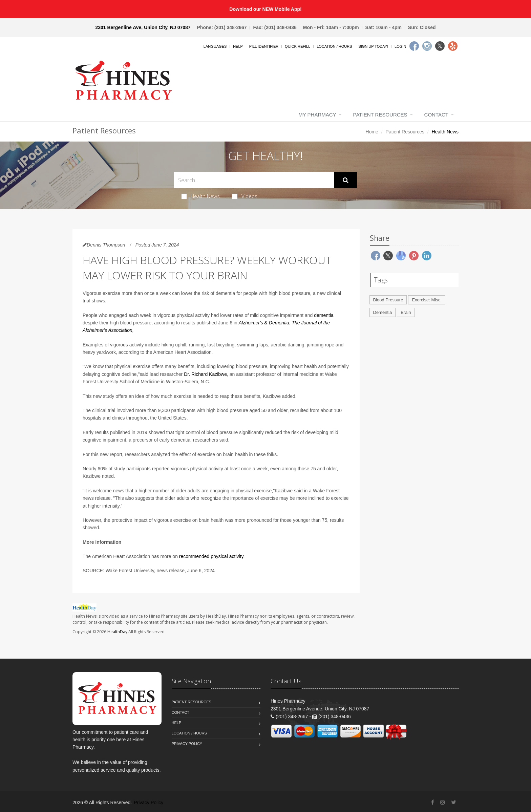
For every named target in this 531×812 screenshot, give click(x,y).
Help (238, 46)
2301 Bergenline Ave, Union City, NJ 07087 (143, 27)
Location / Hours (334, 46)
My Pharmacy (317, 115)
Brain (406, 312)
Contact (436, 115)
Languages (215, 46)
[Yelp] (453, 46)
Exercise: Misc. (427, 300)
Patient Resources (380, 115)
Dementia (383, 312)
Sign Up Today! (373, 46)
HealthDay (117, 632)
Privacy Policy (187, 744)
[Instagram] (427, 46)
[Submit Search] (346, 180)
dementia (324, 315)
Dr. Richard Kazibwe (205, 374)
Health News (201, 196)
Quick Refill (298, 46)
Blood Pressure (388, 300)
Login (400, 46)
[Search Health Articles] (254, 180)
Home (372, 132)
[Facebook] (414, 46)
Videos (245, 196)
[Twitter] (440, 46)
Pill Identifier (264, 46)
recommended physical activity (211, 556)
